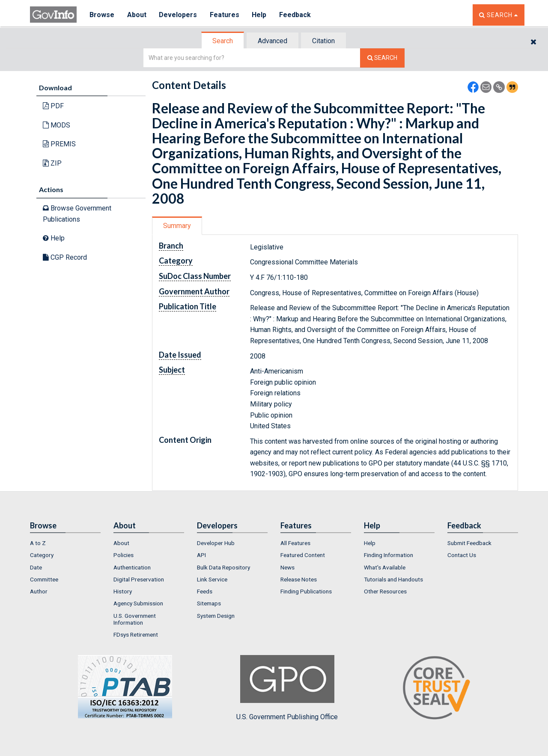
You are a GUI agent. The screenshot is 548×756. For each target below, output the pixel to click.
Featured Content (303, 555)
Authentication (132, 567)
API (201, 555)
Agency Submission (138, 603)
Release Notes (299, 579)
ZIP (52, 163)
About (137, 15)
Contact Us (462, 555)
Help (260, 15)
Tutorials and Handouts (393, 579)
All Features (295, 543)
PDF (53, 106)
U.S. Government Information (135, 619)
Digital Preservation (139, 579)
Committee (44, 579)
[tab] (223, 41)
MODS (57, 125)
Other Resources (385, 591)
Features (225, 15)
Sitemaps (209, 603)
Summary (177, 226)
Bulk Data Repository (223, 567)
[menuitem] (65, 543)
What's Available (385, 567)
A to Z (38, 543)
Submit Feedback (469, 543)
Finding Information (389, 555)
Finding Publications (306, 591)
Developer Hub (216, 543)
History (123, 591)
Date (36, 567)
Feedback (296, 15)
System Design (216, 616)
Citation (323, 41)
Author (39, 591)
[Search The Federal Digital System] (382, 58)
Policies (124, 555)
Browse (102, 15)
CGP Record (65, 257)
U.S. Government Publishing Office (287, 688)
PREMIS (59, 144)
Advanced (273, 41)
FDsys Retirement (136, 634)
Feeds (205, 591)
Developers (178, 15)
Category (42, 555)
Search (223, 41)
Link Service (212, 579)
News (287, 567)
